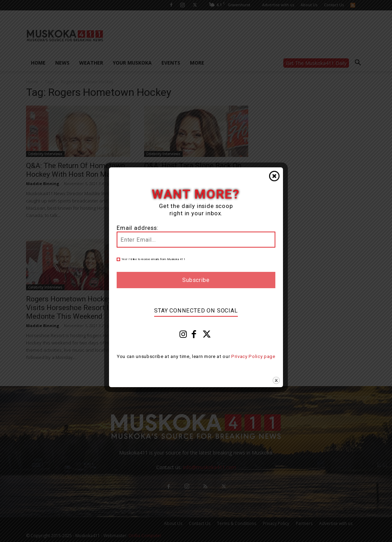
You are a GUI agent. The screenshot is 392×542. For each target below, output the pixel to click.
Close (274, 176)
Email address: (138, 228)
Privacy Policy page (253, 356)
